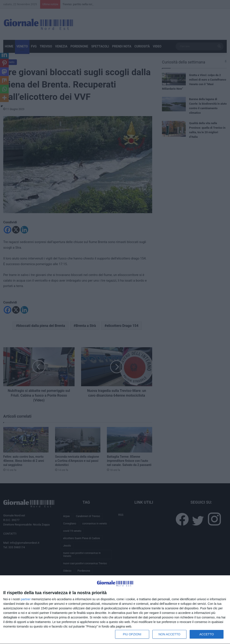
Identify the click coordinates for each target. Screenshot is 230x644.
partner (26, 599)
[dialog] (115, 610)
